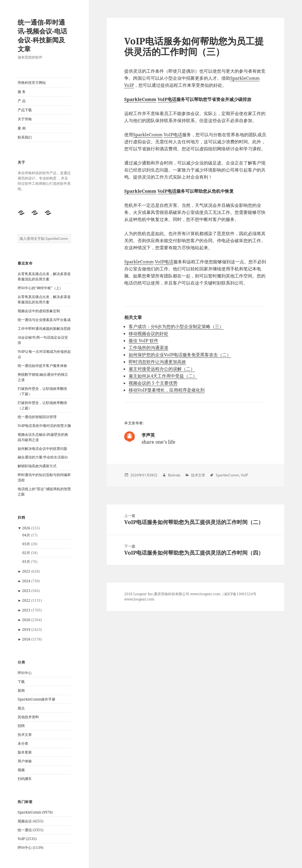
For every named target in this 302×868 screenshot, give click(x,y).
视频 (21, 770)
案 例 (22, 128)
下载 (21, 682)
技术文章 (25, 735)
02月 (26, 553)
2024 (26, 581)
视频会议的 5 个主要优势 (153, 383)
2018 (26, 639)
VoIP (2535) (27, 839)
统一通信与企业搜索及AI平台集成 (44, 320)
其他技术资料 (28, 717)
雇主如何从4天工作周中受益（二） (163, 376)
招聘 (21, 726)
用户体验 (25, 761)
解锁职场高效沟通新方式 (37, 466)
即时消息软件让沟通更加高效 (157, 362)
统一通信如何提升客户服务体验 (42, 366)
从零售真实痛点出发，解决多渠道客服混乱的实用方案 (44, 276)
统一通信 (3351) (30, 830)
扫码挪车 (25, 779)
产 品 (22, 101)
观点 (21, 708)
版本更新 (25, 752)
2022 (26, 600)
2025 (26, 571)
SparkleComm (245, 78)
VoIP (129, 85)
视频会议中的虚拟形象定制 (39, 311)
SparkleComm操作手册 (36, 699)
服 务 (22, 92)
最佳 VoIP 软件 (143, 340)
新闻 (21, 690)
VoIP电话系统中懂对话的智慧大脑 (44, 426)
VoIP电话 (167, 99)
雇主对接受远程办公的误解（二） (162, 369)
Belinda (174, 475)
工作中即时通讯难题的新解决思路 (44, 329)
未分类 (23, 743)
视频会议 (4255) (30, 821)
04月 (26, 535)
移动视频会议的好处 (148, 333)
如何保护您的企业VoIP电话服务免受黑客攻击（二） (180, 355)
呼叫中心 (25, 673)
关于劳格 (25, 119)
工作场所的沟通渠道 (148, 347)
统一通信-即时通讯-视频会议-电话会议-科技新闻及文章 (42, 35)
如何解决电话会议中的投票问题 (42, 449)
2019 (26, 630)
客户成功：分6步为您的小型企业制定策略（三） (176, 326)
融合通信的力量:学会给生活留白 (43, 457)
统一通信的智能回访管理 (37, 417)
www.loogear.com (139, 599)
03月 (26, 544)
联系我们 (25, 137)
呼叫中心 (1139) (30, 848)
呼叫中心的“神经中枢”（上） (40, 288)
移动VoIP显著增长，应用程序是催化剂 (167, 390)
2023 (26, 591)
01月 (26, 562)
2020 (26, 620)
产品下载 (25, 110)
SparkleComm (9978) (35, 812)
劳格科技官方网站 (32, 83)
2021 (26, 610)
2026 (26, 528)
